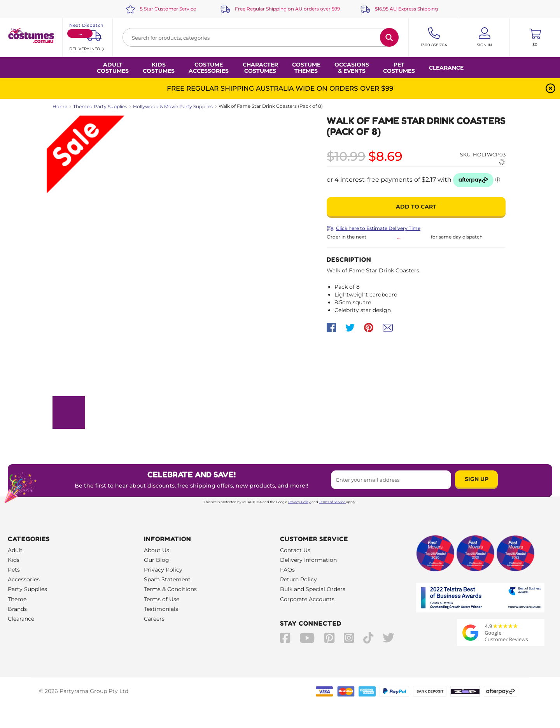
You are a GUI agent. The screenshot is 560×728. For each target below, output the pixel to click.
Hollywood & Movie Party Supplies (173, 106)
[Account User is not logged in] (484, 37)
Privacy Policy (299, 502)
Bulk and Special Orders (313, 589)
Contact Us (295, 550)
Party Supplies (27, 589)
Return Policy (298, 579)
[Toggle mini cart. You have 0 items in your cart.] (535, 37)
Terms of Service (332, 502)
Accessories (24, 579)
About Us (157, 550)
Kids (14, 560)
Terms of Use (162, 599)
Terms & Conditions (170, 589)
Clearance (446, 68)
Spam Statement (167, 579)
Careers (154, 619)
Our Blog (157, 560)
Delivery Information (308, 560)
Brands (17, 609)
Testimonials (161, 609)
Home (60, 106)
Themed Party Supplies (100, 106)
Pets (14, 570)
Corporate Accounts (307, 599)
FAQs (287, 570)
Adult (15, 550)
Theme (17, 599)
